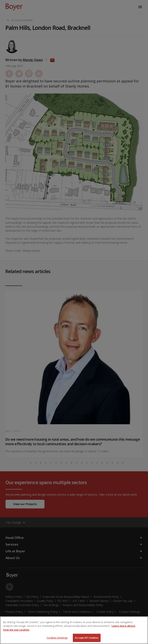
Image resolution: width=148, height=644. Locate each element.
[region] (74, 630)
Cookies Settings (57, 638)
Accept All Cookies (87, 638)
